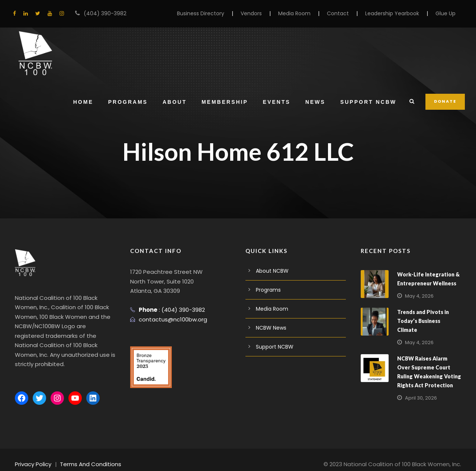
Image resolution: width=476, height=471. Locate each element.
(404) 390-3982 (102, 13)
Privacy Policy (32, 454)
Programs (129, 102)
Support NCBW (369, 102)
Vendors (266, 13)
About (176, 102)
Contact (346, 13)
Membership (226, 102)
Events (277, 102)
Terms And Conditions (85, 454)
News (316, 102)
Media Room (306, 13)
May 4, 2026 (418, 296)
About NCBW (271, 271)
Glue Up (446, 13)
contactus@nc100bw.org (169, 319)
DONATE (446, 101)
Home (84, 102)
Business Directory (218, 13)
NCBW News (271, 328)
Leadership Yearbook (396, 13)
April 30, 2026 (420, 389)
